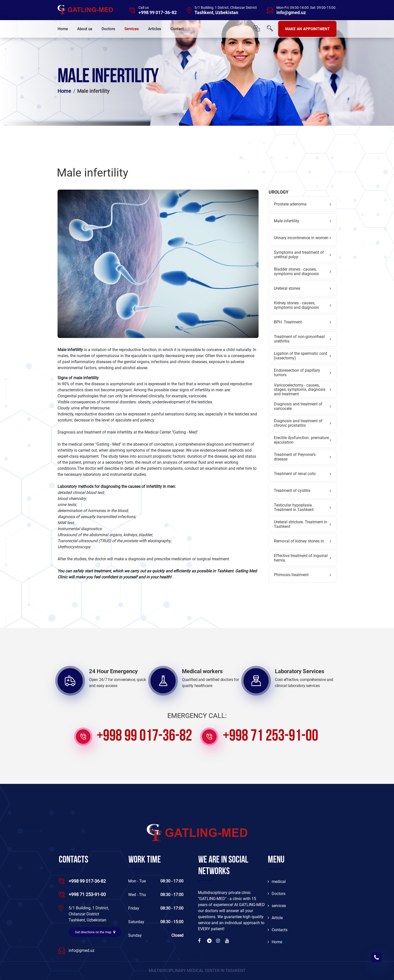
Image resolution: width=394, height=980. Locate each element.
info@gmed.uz (291, 13)
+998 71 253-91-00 (270, 737)
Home (63, 29)
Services (132, 29)
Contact (177, 29)
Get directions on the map (95, 932)
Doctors (108, 29)
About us (85, 29)
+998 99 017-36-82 (158, 13)
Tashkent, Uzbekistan (216, 13)
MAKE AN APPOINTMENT (307, 29)
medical (277, 882)
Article (275, 918)
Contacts (278, 930)
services (277, 906)
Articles (155, 29)
